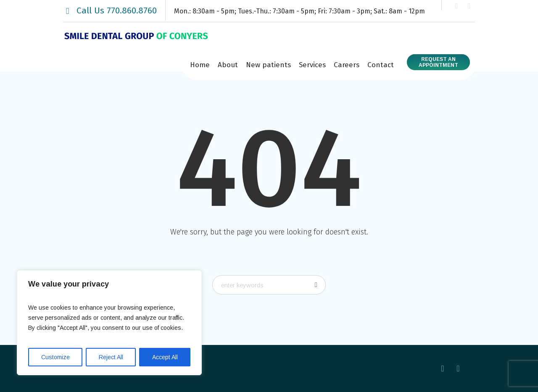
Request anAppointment (438, 62)
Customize (55, 357)
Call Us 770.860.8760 (117, 11)
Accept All (165, 357)
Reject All (111, 357)
